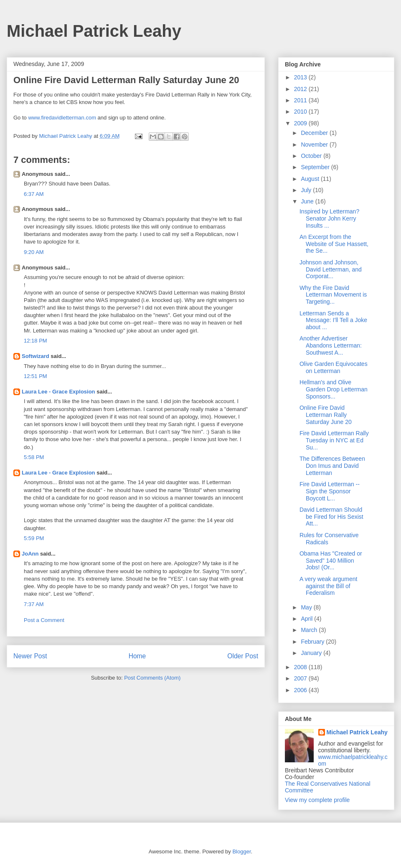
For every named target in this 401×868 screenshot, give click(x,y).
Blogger (241, 852)
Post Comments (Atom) (152, 678)
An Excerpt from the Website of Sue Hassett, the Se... (334, 244)
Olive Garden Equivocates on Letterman (334, 367)
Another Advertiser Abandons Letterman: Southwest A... (331, 345)
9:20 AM (34, 252)
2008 (301, 667)
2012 (301, 89)
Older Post (243, 656)
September (316, 167)
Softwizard (36, 356)
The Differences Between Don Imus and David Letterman (332, 466)
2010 (301, 112)
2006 (301, 690)
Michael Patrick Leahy (94, 31)
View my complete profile (317, 800)
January (312, 653)
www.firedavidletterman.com (62, 118)
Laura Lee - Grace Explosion (58, 392)
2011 (301, 100)
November (315, 145)
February (313, 642)
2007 (301, 678)
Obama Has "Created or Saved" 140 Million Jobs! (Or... (331, 561)
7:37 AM (34, 604)
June (308, 201)
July (307, 190)
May (307, 607)
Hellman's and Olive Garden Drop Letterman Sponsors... (334, 389)
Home (137, 656)
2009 (301, 123)
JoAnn (30, 554)
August (311, 179)
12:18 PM (36, 341)
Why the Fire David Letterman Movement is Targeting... (333, 295)
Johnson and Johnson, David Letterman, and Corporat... (331, 269)
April (307, 619)
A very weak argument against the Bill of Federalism (329, 586)
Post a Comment (44, 620)
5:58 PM (34, 457)
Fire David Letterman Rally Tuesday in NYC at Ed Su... (334, 440)
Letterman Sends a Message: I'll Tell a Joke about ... (333, 320)
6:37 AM (34, 194)
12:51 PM (36, 376)
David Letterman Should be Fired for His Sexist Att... (331, 517)
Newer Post (30, 656)
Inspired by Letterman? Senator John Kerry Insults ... (329, 218)
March (310, 630)
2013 (301, 77)
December (315, 133)
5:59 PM (34, 538)
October (312, 156)
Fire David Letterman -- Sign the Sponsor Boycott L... (330, 491)
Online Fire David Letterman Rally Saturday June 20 (326, 415)
